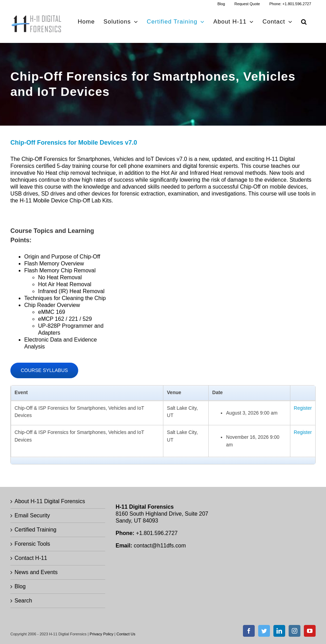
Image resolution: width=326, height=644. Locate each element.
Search (23, 601)
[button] (304, 22)
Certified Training (35, 530)
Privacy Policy (101, 634)
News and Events (36, 572)
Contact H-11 (31, 558)
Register (303, 408)
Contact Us (126, 634)
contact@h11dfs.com (160, 546)
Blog (20, 586)
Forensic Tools (32, 544)
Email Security (32, 515)
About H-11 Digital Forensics (50, 501)
